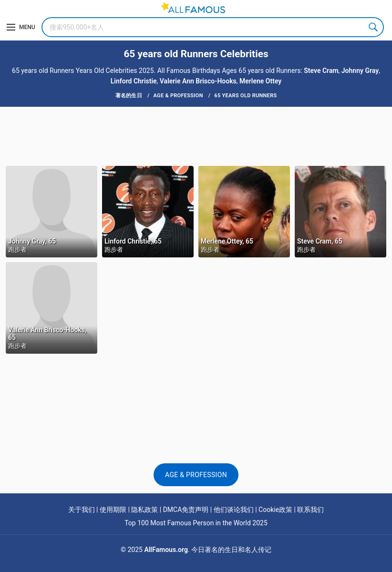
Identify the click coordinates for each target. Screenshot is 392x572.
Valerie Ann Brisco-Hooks (198, 81)
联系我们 (310, 510)
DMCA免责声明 (186, 510)
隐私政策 (144, 510)
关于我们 (82, 510)
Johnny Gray (360, 71)
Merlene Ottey (260, 81)
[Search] (213, 27)
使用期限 (113, 510)
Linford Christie (134, 81)
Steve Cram (321, 71)
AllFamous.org (166, 550)
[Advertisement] (196, 135)
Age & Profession (196, 475)
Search (374, 27)
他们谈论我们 (234, 510)
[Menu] (21, 27)
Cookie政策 (275, 510)
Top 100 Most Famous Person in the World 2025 (196, 523)
